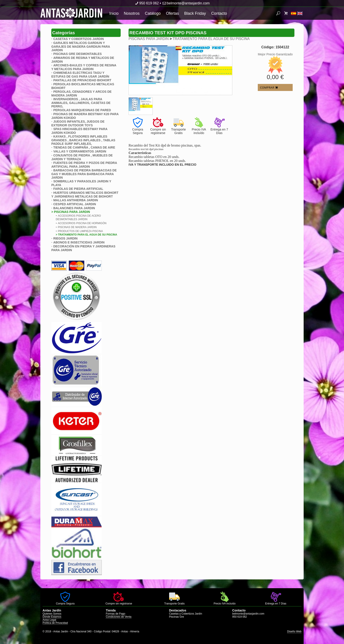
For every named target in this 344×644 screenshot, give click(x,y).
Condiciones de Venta (119, 617)
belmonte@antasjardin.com (186, 3)
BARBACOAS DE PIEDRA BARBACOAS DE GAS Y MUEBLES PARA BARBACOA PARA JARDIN (84, 174)
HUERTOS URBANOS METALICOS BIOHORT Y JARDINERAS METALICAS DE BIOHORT (85, 195)
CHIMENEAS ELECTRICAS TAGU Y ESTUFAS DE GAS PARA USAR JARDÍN (80, 75)
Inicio (114, 13)
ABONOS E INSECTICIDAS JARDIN (79, 242)
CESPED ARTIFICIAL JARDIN (75, 204)
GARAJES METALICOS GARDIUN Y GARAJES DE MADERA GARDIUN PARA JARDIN (81, 46)
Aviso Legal (49, 620)
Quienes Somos (52, 614)
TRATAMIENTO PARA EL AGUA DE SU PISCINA (211, 39)
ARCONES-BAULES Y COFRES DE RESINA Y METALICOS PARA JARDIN (84, 67)
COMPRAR (269, 87)
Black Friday (195, 13)
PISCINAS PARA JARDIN (149, 39)
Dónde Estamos (52, 617)
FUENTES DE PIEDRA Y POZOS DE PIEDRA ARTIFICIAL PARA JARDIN (84, 165)
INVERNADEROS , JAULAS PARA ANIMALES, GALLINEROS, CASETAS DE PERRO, (81, 103)
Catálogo (153, 13)
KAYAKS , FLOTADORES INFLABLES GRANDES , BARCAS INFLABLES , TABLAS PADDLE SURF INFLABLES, (83, 140)
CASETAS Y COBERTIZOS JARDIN (79, 39)
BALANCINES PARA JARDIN (74, 208)
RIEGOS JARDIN (65, 238)
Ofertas (172, 13)
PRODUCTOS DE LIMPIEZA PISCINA (80, 231)
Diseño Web (294, 631)
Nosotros (132, 13)
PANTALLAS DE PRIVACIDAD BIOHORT (82, 80)
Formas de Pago (116, 614)
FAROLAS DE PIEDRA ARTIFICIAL (78, 189)
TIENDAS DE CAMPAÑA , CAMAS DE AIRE (84, 147)
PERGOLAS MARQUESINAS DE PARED (82, 110)
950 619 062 (146, 3)
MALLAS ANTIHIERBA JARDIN (76, 200)
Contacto (219, 13)
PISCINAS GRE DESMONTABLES (78, 54)
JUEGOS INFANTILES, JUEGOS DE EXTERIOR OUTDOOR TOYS (78, 123)
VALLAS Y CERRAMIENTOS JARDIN (80, 151)
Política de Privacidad (55, 623)
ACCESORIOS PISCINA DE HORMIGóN (82, 223)
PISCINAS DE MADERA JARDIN (77, 227)
